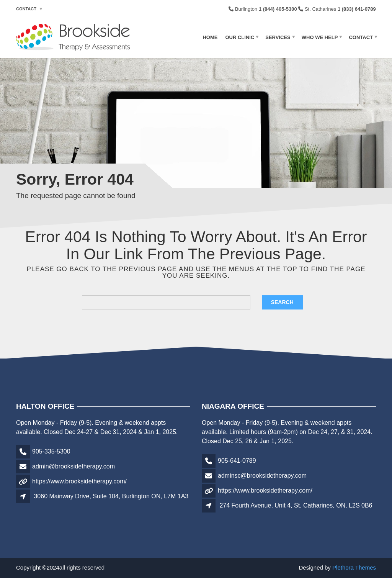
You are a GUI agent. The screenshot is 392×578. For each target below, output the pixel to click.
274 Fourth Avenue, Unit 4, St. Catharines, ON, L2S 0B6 (296, 505)
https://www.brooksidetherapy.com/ (79, 481)
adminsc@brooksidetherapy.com (262, 476)
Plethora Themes (354, 567)
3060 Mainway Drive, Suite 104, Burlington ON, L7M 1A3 (111, 496)
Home (210, 37)
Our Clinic (240, 37)
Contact (26, 9)
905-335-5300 (51, 451)
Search (282, 302)
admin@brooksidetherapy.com (73, 466)
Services (278, 37)
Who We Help (320, 37)
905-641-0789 (237, 461)
